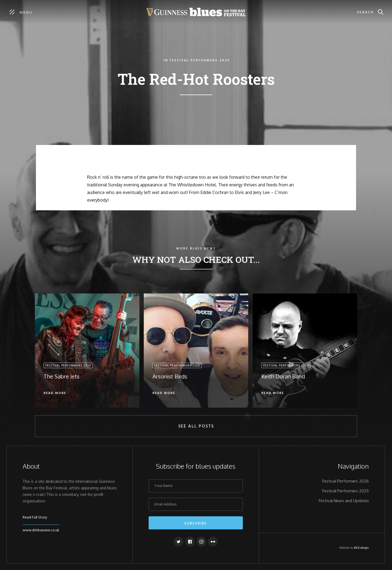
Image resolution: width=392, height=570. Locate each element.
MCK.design (361, 548)
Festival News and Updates (344, 501)
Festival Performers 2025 (346, 491)
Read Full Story (35, 518)
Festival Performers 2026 (346, 481)
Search (365, 12)
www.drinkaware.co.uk (41, 530)
